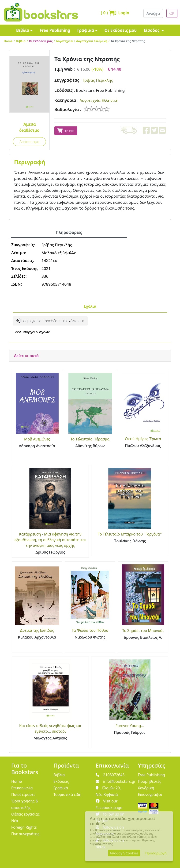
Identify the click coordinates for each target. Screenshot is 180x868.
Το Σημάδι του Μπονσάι (143, 631)
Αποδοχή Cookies (124, 853)
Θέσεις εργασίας (25, 814)
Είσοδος (152, 30)
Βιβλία (23, 30)
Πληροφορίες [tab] (69, 232)
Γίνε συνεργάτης (25, 834)
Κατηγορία (65, 100)
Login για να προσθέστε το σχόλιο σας (50, 321)
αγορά (66, 131)
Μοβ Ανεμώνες (37, 439)
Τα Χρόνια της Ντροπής (128, 41)
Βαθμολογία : (68, 109)
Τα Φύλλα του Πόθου (90, 630)
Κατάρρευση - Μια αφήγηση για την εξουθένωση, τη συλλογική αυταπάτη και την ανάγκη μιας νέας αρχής (50, 540)
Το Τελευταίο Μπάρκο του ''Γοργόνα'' (130, 534)
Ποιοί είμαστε (23, 794)
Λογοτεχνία (64, 41)
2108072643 (110, 775)
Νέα (15, 821)
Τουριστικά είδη (67, 794)
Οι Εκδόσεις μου (121, 30)
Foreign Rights (24, 827)
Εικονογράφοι (150, 794)
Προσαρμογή (156, 853)
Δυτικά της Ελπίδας (37, 630)
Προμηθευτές (150, 781)
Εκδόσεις (64, 90)
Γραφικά (86, 30)
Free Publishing (55, 30)
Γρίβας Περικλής (98, 80)
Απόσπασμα (29, 142)
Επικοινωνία (22, 788)
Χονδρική (146, 788)
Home (8, 41)
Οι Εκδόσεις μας (41, 41)
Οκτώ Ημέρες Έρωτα (143, 439)
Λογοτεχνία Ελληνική (92, 41)
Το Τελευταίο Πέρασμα (90, 439)
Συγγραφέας (67, 80)
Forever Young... (130, 726)
